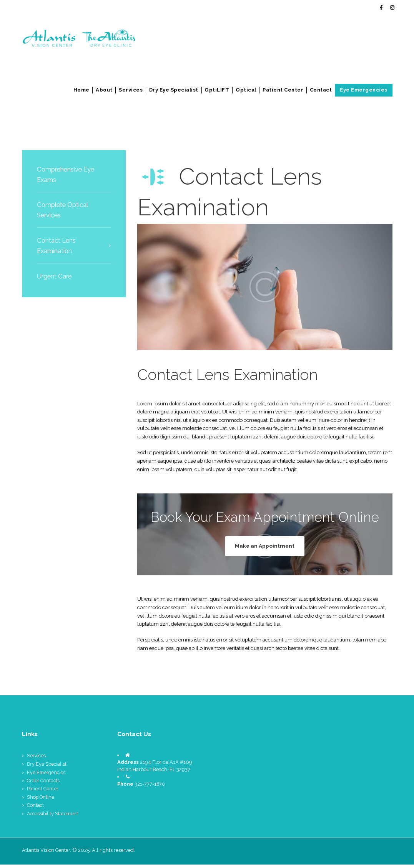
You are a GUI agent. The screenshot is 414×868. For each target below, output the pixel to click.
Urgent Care (56, 276)
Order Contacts (44, 784)
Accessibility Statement (54, 817)
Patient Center (283, 90)
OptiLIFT (217, 90)
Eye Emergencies (364, 90)
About (104, 90)
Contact (321, 90)
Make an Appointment (265, 547)
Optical (246, 90)
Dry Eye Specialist (174, 90)
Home (81, 90)
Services (131, 90)
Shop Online (41, 801)
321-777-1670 (150, 787)
